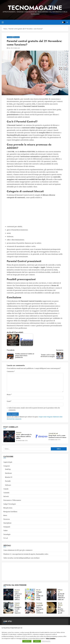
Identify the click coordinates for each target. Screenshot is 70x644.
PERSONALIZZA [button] (46, 641)
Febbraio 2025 (54, 440)
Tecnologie (7, 534)
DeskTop (8, 469)
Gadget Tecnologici (10, 504)
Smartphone (7, 523)
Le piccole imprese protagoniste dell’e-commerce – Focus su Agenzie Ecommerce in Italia (40, 613)
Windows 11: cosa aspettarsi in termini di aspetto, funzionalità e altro (26, 554)
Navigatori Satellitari (10, 512)
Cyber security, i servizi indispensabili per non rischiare (21, 558)
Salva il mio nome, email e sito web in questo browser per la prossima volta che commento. (34, 409)
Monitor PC (9, 477)
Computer (7, 466)
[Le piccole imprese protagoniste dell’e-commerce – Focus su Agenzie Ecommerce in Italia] (30, 608)
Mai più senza (8, 508)
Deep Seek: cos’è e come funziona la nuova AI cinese (57, 436)
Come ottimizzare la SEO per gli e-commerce (18, 550)
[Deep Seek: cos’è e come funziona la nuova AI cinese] (42, 436)
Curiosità (10, 37)
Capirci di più (8, 462)
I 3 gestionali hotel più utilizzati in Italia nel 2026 (61, 597)
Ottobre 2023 (16, 48)
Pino (9, 48)
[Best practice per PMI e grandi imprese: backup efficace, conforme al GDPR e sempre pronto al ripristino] (52, 608)
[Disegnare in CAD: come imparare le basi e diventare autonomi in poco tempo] (8, 608)
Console (6, 489)
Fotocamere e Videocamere (12, 500)
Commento (11, 371)
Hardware (8, 473)
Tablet (5, 531)
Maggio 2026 (21, 441)
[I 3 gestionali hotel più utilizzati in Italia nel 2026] (52, 594)
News (5, 515)
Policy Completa (51, 638)
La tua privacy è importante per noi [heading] (12, 628)
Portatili (8, 481)
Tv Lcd (6, 538)
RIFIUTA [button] (37, 641)
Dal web (56, 433)
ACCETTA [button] (27, 641)
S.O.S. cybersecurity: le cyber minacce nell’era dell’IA (24, 436)
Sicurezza (16, 37)
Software (8, 485)
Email (9, 401)
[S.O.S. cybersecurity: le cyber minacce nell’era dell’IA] (9, 436)
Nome (9, 395)
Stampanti (7, 527)
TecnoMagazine (35, 8)
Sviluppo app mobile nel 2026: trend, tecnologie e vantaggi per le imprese (40, 600)
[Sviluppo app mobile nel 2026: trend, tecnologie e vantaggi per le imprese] (30, 594)
